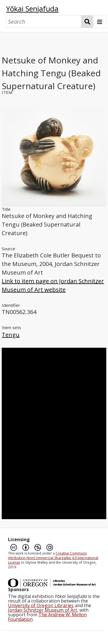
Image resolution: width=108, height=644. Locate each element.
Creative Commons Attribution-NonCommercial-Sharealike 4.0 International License (53, 558)
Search (87, 22)
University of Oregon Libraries (41, 605)
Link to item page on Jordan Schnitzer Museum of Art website (53, 285)
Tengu (11, 335)
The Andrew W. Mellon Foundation (47, 617)
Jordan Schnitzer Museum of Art (43, 610)
